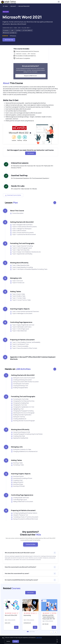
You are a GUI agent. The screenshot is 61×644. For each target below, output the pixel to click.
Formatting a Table (17, 465)
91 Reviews (13, 36)
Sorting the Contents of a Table (21, 450)
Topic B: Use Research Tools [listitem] (19, 344)
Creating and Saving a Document (21, 380)
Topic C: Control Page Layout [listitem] (20, 329)
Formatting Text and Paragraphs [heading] (22, 243)
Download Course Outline (13, 195)
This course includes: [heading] (22, 49)
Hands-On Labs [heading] (18, 186)
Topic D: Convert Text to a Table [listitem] (20, 300)
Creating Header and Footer (20, 498)
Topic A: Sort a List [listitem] (16, 281)
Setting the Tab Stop (18, 417)
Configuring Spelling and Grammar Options (24, 513)
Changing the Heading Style (20, 403)
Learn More (39, 638)
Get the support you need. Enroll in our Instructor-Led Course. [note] (31, 150)
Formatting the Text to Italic (20, 399)
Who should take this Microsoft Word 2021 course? (20, 553)
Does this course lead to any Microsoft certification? (21, 567)
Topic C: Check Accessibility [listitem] (19, 346)
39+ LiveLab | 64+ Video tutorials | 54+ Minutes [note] (24, 189)
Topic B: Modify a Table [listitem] (18, 296)
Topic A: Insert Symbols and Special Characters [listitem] (25, 311)
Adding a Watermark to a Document (22, 502)
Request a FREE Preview (30, 76)
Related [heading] (12, 588)
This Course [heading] (13, 83)
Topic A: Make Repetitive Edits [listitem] (20, 265)
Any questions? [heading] (30, 533)
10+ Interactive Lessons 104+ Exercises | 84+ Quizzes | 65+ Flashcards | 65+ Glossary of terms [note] (32, 167)
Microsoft (13, 6)
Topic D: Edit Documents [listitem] (18, 231)
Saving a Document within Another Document (25, 382)
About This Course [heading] (17, 211)
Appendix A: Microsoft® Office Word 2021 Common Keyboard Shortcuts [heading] (33, 358)
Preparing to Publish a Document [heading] (22, 340)
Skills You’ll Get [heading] (11, 100)
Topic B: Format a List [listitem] (17, 283)
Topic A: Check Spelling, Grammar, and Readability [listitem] (25, 342)
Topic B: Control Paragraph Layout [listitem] (21, 248)
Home (5, 6)
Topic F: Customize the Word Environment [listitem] (23, 235)
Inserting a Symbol (17, 476)
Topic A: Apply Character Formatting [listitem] (21, 246)
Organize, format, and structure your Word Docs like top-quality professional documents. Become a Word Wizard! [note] (28, 23)
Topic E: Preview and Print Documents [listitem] (22, 233)
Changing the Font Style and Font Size (23, 401)
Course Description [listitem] (17, 213)
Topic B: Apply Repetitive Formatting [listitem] (21, 267)
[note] (6, 30)
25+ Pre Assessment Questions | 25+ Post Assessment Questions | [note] (30, 178)
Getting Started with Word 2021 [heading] (22, 222)
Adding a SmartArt (17, 482)
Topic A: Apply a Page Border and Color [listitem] (22, 325)
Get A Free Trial (9, 40)
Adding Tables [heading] (16, 291)
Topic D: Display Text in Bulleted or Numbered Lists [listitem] (25, 252)
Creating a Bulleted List (19, 419)
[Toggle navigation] (59, 2)
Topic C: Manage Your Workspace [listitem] (21, 229)
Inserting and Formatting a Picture (22, 478)
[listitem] (23, 6)
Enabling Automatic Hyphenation (21, 415)
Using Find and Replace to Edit (20, 432)
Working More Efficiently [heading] (19, 263)
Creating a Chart (17, 480)
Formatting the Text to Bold (20, 384)
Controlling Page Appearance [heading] (21, 322)
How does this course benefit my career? (17, 573)
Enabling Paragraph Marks (19, 388)
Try (16, 627)
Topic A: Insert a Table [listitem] (17, 294)
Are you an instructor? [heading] (30, 66)
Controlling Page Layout (19, 500)
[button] (28, 632)
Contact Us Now (30, 544)
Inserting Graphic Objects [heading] (20, 309)
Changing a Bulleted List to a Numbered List (24, 452)
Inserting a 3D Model (18, 486)
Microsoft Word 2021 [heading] (22, 17)
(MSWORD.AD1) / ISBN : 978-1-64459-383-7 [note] (16, 28)
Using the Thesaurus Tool (19, 515)
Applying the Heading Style (20, 438)
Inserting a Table (17, 463)
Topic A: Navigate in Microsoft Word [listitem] (21, 225)
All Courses (31, 593)
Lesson (11, 203)
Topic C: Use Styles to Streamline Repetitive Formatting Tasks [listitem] (29, 269)
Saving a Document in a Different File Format (24, 519)
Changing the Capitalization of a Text (23, 407)
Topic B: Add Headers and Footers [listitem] (21, 327)
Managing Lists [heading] (16, 278)
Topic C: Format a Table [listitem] (18, 298)
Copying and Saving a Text (20, 386)
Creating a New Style (18, 436)
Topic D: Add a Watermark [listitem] (18, 331)
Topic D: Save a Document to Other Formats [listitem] (24, 348)
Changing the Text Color (19, 405)
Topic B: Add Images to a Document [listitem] (21, 313)
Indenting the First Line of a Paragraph (23, 413)
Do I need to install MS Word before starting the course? (21, 580)
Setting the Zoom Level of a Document (23, 378)
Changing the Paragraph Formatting (22, 411)
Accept (16, 641)
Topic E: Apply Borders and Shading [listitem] (21, 254)
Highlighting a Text (17, 409)
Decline (8, 641)
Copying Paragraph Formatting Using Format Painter (27, 434)
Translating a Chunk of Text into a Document (25, 517)
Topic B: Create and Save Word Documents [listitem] (23, 227)
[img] (12, 605)
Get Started (31, 153)
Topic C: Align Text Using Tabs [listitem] (20, 250)
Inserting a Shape (17, 484)
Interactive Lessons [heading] (20, 163)
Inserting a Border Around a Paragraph (23, 421)
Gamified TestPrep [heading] (19, 175)
